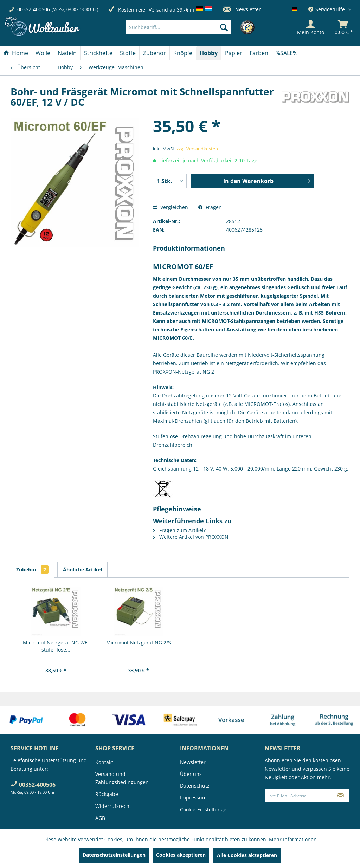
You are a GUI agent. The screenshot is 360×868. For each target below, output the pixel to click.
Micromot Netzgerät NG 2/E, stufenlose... (56, 646)
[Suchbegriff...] (179, 27)
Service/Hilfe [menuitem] (327, 9)
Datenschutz (195, 786)
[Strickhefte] (98, 53)
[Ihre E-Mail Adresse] (299, 795)
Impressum (193, 798)
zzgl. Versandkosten (197, 149)
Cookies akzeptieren (181, 855)
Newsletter (242, 9)
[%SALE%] (287, 53)
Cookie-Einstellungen (205, 809)
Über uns (191, 774)
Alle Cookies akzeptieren (247, 855)
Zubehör (32, 569)
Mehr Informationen (293, 839)
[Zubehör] (155, 53)
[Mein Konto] (311, 27)
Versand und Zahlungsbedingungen (122, 778)
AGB (100, 818)
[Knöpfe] (183, 53)
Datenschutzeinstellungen (114, 855)
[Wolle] (43, 53)
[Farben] (259, 53)
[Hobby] (209, 53)
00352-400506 (34, 9)
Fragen (210, 207)
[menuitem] (189, 27)
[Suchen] (224, 27)
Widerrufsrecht (113, 806)
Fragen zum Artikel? (179, 530)
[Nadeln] (67, 53)
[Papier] (234, 53)
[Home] (16, 53)
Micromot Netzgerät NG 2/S (139, 643)
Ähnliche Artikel (82, 569)
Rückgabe (107, 794)
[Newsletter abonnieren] (341, 795)
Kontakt (104, 762)
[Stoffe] (128, 53)
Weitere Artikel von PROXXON (191, 537)
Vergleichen (171, 207)
